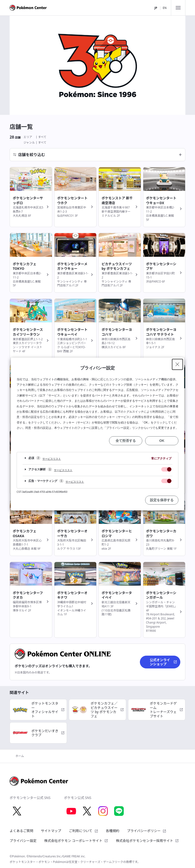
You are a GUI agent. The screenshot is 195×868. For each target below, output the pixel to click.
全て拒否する (126, 441)
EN (165, 8)
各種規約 (113, 831)
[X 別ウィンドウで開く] (17, 811)
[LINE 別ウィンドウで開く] (119, 811)
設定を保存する (162, 500)
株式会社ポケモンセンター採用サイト (147, 841)
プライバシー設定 (23, 841)
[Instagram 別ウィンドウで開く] (103, 811)
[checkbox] (166, 469)
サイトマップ (51, 831)
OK (162, 441)
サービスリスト (52, 459)
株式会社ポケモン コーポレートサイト (76, 841)
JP (156, 8)
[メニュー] (178, 8)
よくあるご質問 (21, 831)
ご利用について (84, 831)
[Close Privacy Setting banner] (177, 364)
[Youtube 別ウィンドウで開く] (71, 811)
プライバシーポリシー (147, 831)
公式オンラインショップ (163, 662)
